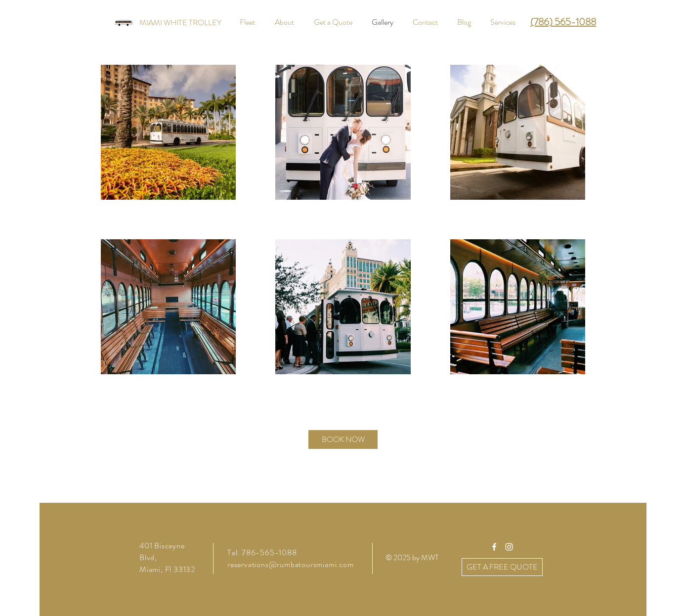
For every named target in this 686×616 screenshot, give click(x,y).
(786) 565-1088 (563, 22)
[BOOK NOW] (343, 440)
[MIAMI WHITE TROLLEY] (180, 23)
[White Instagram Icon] (509, 547)
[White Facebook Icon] (494, 547)
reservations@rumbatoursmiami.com (291, 564)
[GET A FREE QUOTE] (502, 567)
